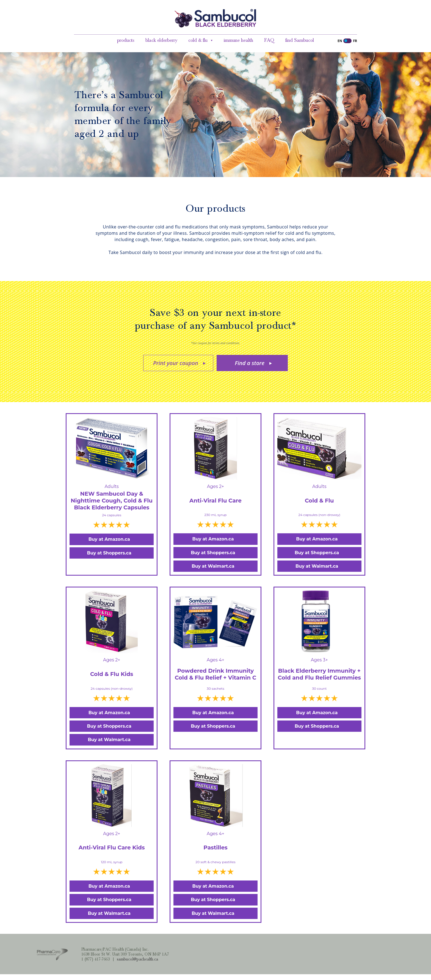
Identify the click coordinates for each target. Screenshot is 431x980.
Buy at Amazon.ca (109, 539)
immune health (238, 40)
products (126, 40)
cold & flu (198, 40)
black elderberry (161, 40)
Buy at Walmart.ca (213, 566)
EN (340, 41)
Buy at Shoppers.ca (109, 553)
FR (355, 41)
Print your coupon (176, 363)
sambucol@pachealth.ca (138, 959)
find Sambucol (300, 40)
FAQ (269, 40)
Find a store (250, 363)
